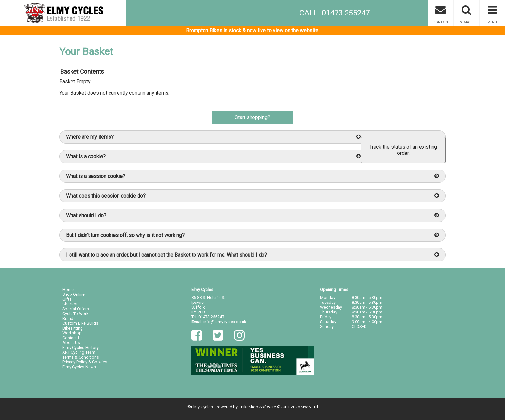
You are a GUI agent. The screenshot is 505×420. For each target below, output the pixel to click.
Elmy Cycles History (81, 347)
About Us (71, 343)
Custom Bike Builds (80, 323)
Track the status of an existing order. (403, 150)
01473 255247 (211, 317)
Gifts (67, 299)
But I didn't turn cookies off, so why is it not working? (252, 235)
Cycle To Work (75, 314)
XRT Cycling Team (79, 352)
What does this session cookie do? (252, 196)
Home (68, 289)
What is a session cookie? (252, 176)
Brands (69, 318)
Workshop (72, 333)
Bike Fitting (73, 328)
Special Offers (76, 309)
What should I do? (252, 215)
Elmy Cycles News (79, 367)
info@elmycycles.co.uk (225, 322)
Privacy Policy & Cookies (85, 362)
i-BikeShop (248, 407)
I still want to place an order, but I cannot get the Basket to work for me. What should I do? (252, 255)
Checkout (71, 304)
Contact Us (73, 338)
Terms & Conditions (81, 357)
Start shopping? (252, 117)
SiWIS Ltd (309, 407)
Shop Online (74, 294)
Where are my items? (213, 137)
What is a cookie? (213, 157)
